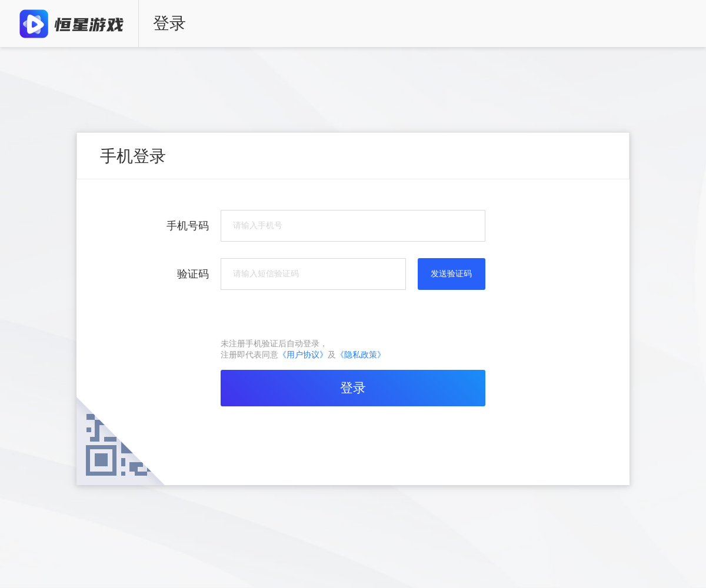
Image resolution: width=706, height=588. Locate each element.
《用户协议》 (303, 355)
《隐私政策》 (361, 355)
